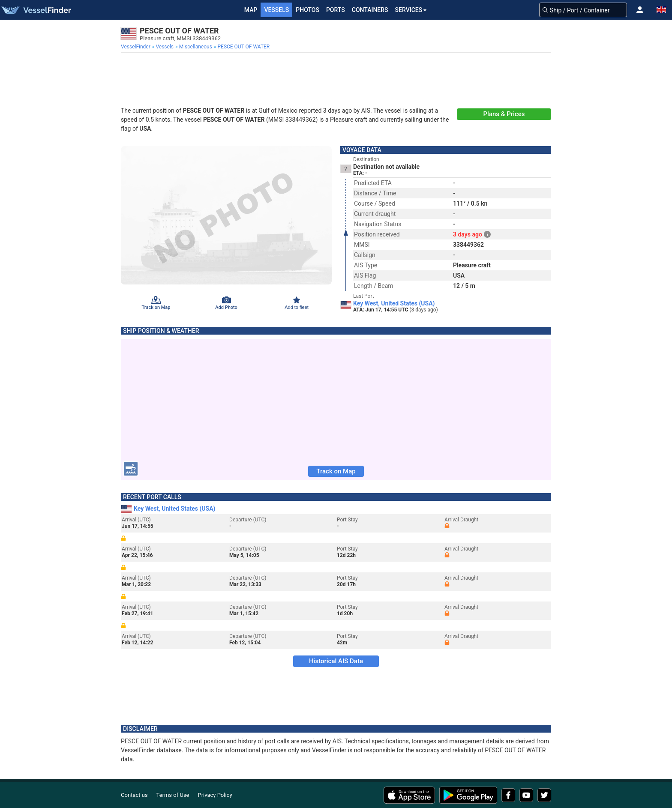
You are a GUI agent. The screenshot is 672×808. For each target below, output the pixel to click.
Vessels (276, 10)
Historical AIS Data (336, 661)
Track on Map (336, 471)
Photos (307, 10)
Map (251, 10)
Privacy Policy (215, 795)
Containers (370, 10)
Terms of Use (173, 795)
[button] (640, 10)
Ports (336, 10)
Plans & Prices (504, 114)
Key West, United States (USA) (394, 303)
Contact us (134, 795)
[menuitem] (136, 47)
